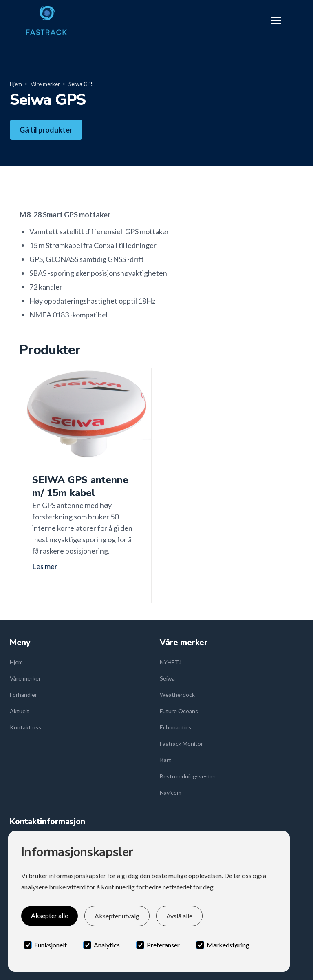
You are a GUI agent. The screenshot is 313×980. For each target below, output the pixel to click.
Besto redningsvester (188, 776)
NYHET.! (171, 662)
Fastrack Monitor (181, 744)
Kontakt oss (25, 727)
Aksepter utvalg (117, 916)
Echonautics (175, 727)
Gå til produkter (46, 130)
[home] (46, 20)
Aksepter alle (50, 915)
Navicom (171, 793)
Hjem (16, 84)
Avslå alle (179, 916)
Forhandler (23, 695)
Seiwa (167, 678)
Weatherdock (177, 695)
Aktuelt (20, 711)
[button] (278, 20)
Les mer (45, 566)
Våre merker (45, 84)
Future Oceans (179, 711)
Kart (165, 760)
